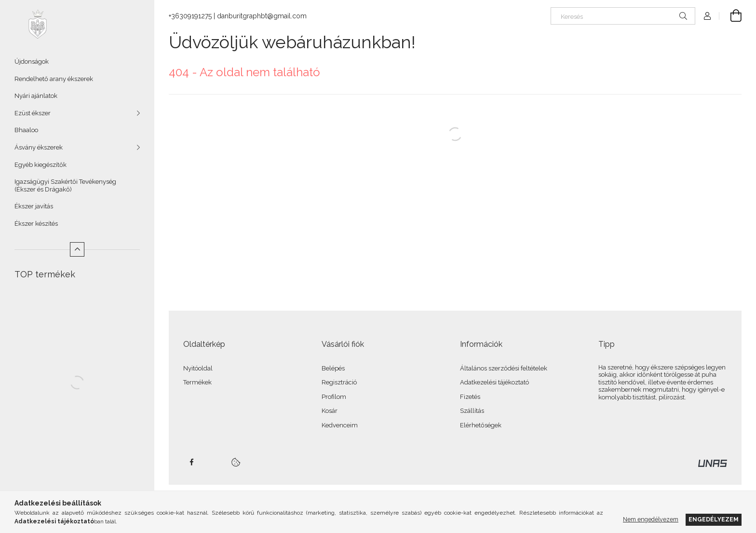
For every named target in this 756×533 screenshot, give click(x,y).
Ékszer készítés (36, 224)
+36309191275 (190, 16)
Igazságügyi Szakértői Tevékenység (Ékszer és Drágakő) (65, 185)
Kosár (330, 411)
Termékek (197, 382)
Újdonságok (32, 61)
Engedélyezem (714, 519)
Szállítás (472, 411)
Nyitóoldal (198, 368)
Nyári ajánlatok (36, 96)
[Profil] (707, 16)
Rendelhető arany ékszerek (54, 79)
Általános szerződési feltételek (504, 368)
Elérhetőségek (481, 425)
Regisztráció (339, 382)
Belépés (333, 368)
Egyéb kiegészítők (40, 165)
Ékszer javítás (34, 206)
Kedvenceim (340, 425)
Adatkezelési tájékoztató (494, 382)
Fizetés (470, 397)
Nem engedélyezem (651, 519)
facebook (191, 462)
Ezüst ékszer (33, 113)
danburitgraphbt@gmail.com (262, 16)
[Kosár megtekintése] (730, 16)
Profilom (334, 397)
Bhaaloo (26, 130)
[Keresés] (623, 16)
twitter (213, 462)
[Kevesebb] (77, 249)
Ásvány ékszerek (39, 147)
